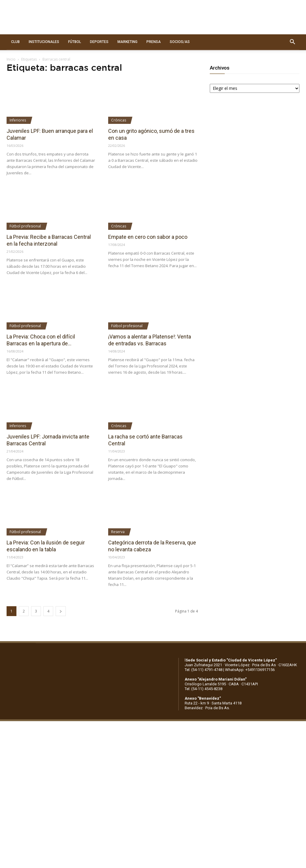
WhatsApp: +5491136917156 (250, 670)
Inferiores (18, 120)
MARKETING (127, 42)
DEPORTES (99, 42)
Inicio (11, 59)
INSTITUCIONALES (44, 42)
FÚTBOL (75, 42)
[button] (292, 42)
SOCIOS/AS (180, 42)
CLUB (15, 42)
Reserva (118, 532)
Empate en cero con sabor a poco (148, 237)
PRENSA (154, 42)
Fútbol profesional (25, 226)
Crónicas (119, 120)
